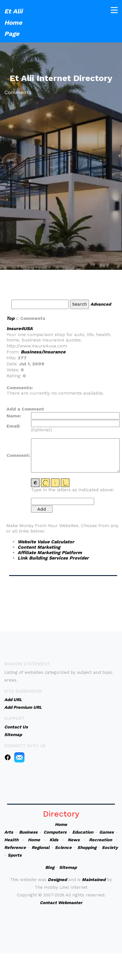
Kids (54, 840)
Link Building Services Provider (53, 558)
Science (63, 848)
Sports (15, 855)
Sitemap (68, 867)
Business (28, 832)
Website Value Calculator (46, 542)
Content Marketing (39, 547)
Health (11, 840)
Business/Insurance (43, 352)
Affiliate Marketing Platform (50, 553)
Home (61, 824)
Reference (15, 848)
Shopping (87, 848)
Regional (41, 848)
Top (10, 318)
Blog (50, 867)
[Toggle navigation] (114, 9)
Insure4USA (20, 329)
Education (83, 832)
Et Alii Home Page (13, 22)
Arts (9, 832)
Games (107, 832)
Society (110, 848)
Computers (55, 832)
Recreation (101, 840)
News (74, 840)
